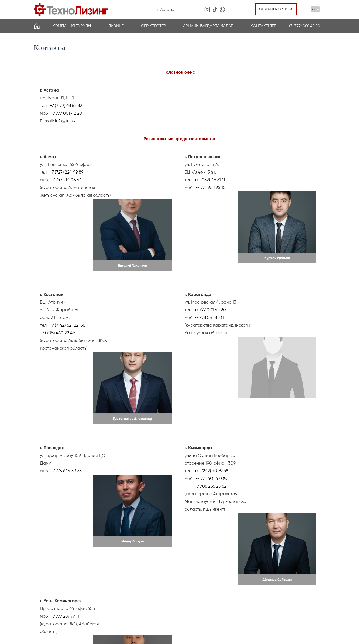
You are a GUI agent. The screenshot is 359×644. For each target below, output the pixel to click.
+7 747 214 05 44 (66, 180)
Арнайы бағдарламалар (208, 26)
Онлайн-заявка (275, 9)
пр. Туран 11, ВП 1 (274, 582)
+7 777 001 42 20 (66, 113)
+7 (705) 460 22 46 (57, 285)
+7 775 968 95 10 (210, 188)
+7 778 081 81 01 (209, 270)
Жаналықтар (44, 590)
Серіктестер (154, 26)
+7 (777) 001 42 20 (304, 26)
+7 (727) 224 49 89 (67, 172)
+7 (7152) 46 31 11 (210, 180)
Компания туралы (72, 26)
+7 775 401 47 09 (211, 368)
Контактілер (263, 26)
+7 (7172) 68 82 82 (65, 106)
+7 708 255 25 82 (210, 375)
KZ (315, 9)
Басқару (84, 590)
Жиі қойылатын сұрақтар (98, 604)
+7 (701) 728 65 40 (274, 602)
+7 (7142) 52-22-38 (67, 278)
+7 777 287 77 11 (65, 443)
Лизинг (116, 26)
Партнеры (42, 604)
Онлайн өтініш (281, 618)
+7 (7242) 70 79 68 (211, 360)
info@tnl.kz (65, 121)
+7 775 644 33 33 (66, 360)
